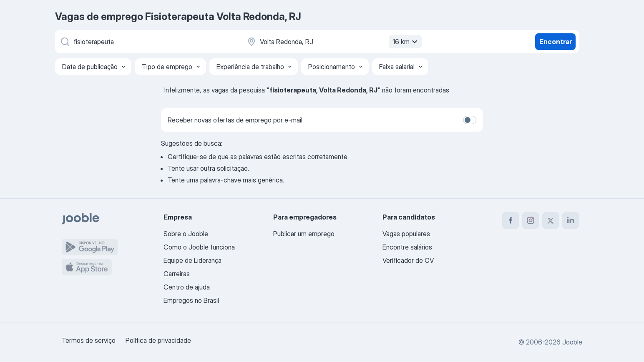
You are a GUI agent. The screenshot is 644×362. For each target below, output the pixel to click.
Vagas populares (406, 234)
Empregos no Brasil (191, 300)
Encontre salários (407, 247)
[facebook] (511, 220)
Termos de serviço (89, 340)
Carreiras (177, 274)
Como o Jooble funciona (199, 247)
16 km (406, 42)
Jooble (572, 342)
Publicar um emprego (304, 234)
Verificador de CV (408, 260)
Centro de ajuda (187, 287)
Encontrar (556, 42)
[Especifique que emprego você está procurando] (147, 42)
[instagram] (531, 220)
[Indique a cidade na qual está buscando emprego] (333, 42)
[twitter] (551, 220)
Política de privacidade (158, 340)
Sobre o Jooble (186, 234)
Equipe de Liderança (192, 260)
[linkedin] (571, 220)
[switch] (470, 120)
